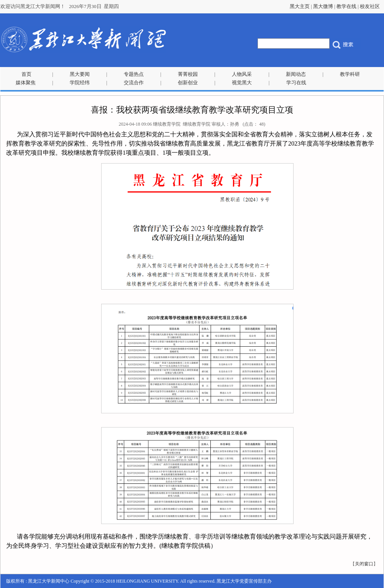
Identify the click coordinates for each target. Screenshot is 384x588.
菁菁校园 (188, 74)
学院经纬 (80, 83)
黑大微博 (323, 6)
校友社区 (370, 6)
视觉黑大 (242, 83)
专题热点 (134, 74)
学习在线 (296, 83)
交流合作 (134, 83)
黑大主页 (300, 6)
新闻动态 (296, 74)
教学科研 (350, 74)
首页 (26, 74)
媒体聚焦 (26, 83)
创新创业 (188, 83)
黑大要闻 (80, 74)
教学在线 (346, 6)
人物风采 (242, 74)
